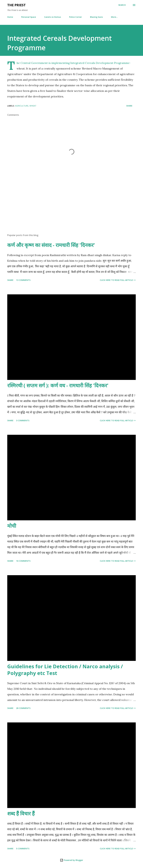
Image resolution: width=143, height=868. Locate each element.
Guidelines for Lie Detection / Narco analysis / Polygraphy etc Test (65, 670)
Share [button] (129, 106)
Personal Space (29, 17)
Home (10, 17)
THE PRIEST (16, 5)
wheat (33, 106)
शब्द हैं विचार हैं (21, 813)
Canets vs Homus (53, 17)
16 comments (23, 561)
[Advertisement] (71, 210)
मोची (12, 526)
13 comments (23, 280)
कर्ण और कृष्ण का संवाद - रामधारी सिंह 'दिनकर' (51, 245)
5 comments (23, 849)
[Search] (122, 5)
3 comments (23, 420)
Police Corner (75, 17)
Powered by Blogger (71, 860)
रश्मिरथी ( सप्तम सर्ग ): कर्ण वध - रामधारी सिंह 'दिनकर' (58, 385)
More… (114, 17)
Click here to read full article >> (118, 280)
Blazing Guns (96, 17)
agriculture (22, 106)
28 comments (23, 708)
